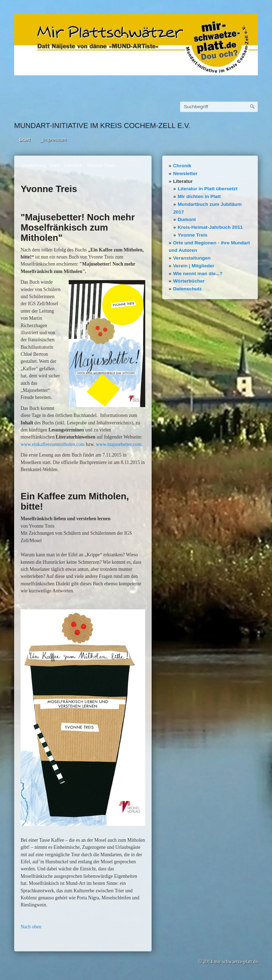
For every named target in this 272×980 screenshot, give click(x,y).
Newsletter (185, 173)
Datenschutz (188, 289)
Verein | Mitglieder (194, 266)
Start (25, 140)
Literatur (183, 181)
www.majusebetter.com (118, 444)
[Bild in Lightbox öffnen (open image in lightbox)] (136, 45)
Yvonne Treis (193, 235)
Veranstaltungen (192, 258)
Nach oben (31, 927)
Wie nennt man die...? (198, 274)
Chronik (182, 166)
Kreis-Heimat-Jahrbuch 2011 (210, 227)
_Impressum (53, 140)
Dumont (187, 219)
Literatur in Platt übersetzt (208, 189)
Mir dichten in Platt (199, 196)
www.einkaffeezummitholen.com (53, 444)
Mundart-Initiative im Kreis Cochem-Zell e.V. (102, 126)
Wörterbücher (189, 281)
